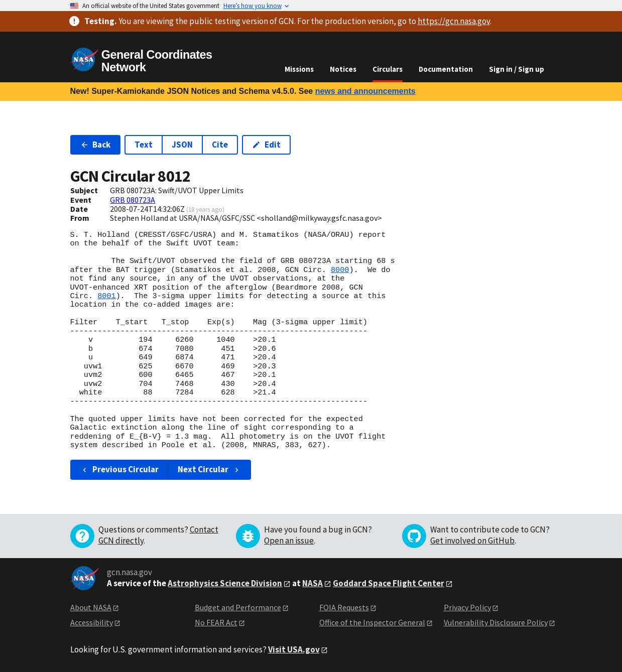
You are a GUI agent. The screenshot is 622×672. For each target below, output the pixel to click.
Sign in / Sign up (517, 69)
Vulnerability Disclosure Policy (496, 622)
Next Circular (209, 469)
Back (96, 145)
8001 (106, 296)
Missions (299, 69)
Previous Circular (120, 469)
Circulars (388, 69)
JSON (182, 145)
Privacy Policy (467, 607)
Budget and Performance (238, 607)
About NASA (91, 607)
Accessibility (92, 622)
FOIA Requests (344, 607)
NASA (313, 583)
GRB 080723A (133, 200)
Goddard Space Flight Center (389, 583)
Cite (220, 145)
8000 (340, 270)
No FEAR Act (216, 622)
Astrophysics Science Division (225, 583)
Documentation (446, 69)
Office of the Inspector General (372, 622)
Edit (266, 145)
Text (144, 145)
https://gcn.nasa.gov (454, 21)
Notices (343, 69)
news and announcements (365, 91)
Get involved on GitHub (472, 541)
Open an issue (289, 541)
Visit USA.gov (294, 649)
